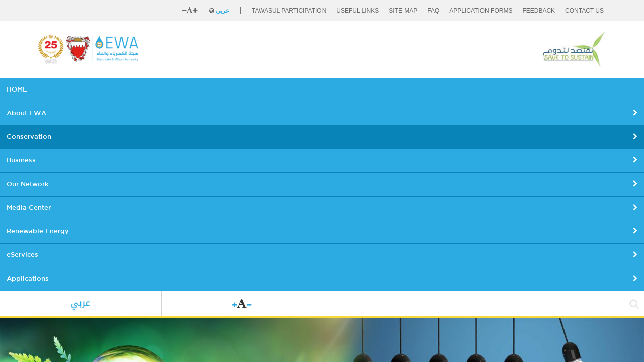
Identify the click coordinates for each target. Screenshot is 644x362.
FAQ (433, 11)
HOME (55, 90)
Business (211, 90)
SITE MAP (403, 11)
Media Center (321, 90)
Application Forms (481, 11)
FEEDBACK (539, 11)
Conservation (158, 90)
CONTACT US (584, 11)
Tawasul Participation (289, 11)
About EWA (100, 90)
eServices (453, 90)
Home (46, 250)
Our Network (262, 90)
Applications (505, 90)
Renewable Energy (390, 90)
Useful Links (357, 11)
